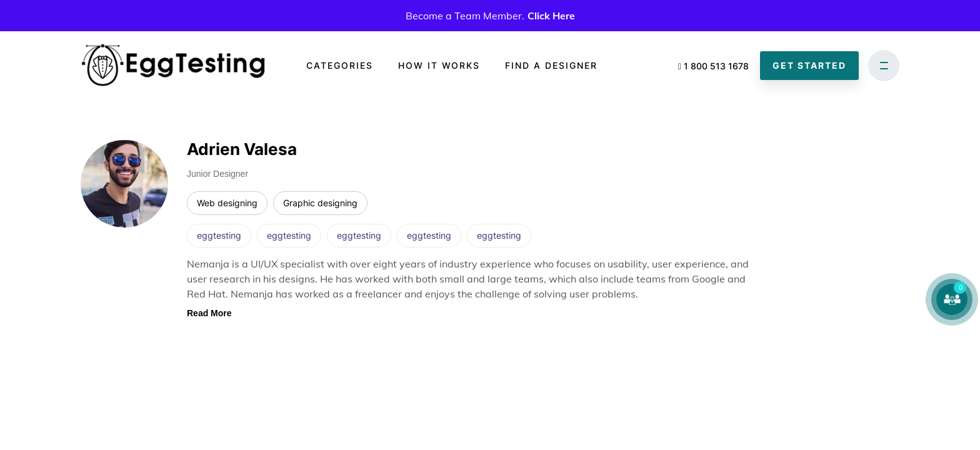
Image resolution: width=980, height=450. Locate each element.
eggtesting (219, 235)
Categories (340, 65)
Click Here (551, 16)
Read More (209, 313)
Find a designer (551, 65)
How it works (439, 65)
